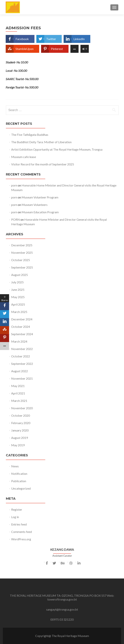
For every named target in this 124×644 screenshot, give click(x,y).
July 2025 (17, 282)
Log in (15, 517)
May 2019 (18, 445)
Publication (19, 481)
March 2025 (19, 312)
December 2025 (22, 245)
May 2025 (18, 297)
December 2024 (22, 319)
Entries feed (19, 524)
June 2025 (18, 290)
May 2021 (18, 386)
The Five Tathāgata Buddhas (30, 135)
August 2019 (19, 438)
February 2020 (21, 423)
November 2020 (22, 408)
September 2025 (22, 267)
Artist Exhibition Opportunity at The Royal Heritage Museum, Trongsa (57, 149)
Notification (19, 474)
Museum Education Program (40, 212)
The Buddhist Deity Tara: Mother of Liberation (41, 142)
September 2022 (22, 364)
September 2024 (22, 334)
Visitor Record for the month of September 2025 (43, 164)
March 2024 (19, 341)
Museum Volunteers (35, 205)
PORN (16, 219)
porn (14, 185)
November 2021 (22, 378)
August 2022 (19, 371)
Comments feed (21, 532)
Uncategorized (21, 488)
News (15, 466)
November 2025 (22, 252)
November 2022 (22, 349)
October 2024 (21, 327)
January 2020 (20, 430)
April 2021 (18, 393)
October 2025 (21, 260)
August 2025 (19, 275)
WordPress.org (21, 539)
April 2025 (18, 304)
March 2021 (19, 401)
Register (17, 509)
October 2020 (21, 415)
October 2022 (21, 356)
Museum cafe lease (24, 157)
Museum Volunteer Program (40, 197)
